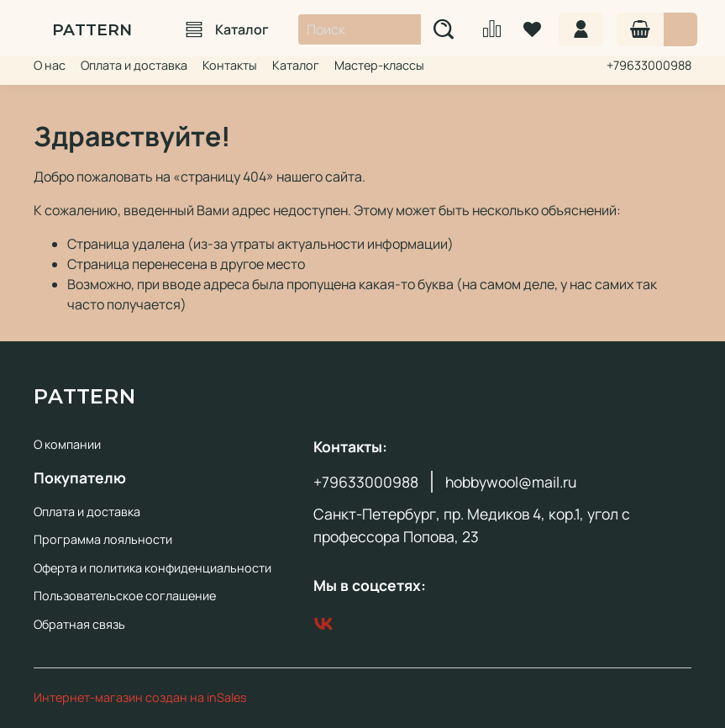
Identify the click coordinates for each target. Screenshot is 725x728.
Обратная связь (79, 624)
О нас (50, 65)
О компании (67, 444)
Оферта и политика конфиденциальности (152, 568)
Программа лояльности (103, 539)
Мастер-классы (379, 65)
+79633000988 (649, 65)
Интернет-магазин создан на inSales (140, 697)
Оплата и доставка (134, 65)
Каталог (227, 29)
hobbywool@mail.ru (511, 482)
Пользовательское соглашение (125, 596)
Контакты (230, 65)
